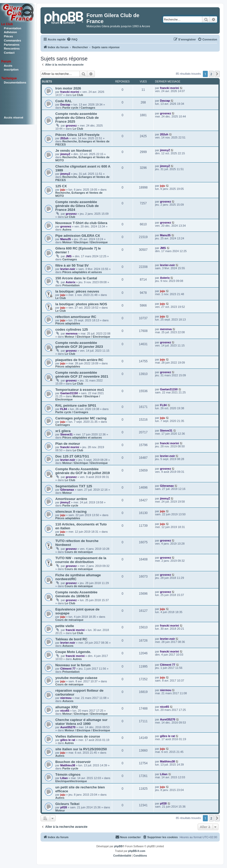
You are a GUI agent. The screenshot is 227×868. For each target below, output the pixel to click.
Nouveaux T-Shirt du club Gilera (81, 223)
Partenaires (12, 45)
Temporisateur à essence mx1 (80, 390)
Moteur (67, 493)
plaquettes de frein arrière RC (79, 360)
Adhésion (10, 32)
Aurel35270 (68, 727)
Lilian (64, 778)
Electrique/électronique (71, 781)
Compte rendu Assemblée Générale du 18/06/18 (76, 594)
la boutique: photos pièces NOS (81, 304)
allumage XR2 (67, 707)
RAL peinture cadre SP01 (76, 405)
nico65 (65, 711)
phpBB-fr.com (137, 851)
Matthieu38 (68, 765)
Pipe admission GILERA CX (78, 236)
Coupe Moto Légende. (73, 652)
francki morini (70, 92)
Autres (67, 230)
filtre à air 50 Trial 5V (72, 265)
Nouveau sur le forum (73, 665)
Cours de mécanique (79, 552)
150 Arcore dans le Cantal (76, 278)
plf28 (64, 807)
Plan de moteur (68, 444)
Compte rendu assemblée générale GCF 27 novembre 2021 (82, 374)
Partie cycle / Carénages (79, 108)
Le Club (78, 95)
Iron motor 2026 (68, 88)
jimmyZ (65, 154)
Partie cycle (70, 505)
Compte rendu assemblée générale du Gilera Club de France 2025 (77, 118)
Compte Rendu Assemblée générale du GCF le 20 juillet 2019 (83, 471)
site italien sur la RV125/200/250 (81, 749)
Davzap (65, 105)
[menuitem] (72, 39)
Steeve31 (66, 434)
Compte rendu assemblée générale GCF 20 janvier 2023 (79, 345)
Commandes (12, 40)
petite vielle (65, 626)
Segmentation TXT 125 (74, 486)
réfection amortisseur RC (76, 317)
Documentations (15, 82)
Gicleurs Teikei (67, 804)
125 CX (61, 186)
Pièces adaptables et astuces (82, 272)
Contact (9, 53)
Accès (8, 66)
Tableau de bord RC (71, 639)
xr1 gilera (63, 431)
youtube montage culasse (76, 678)
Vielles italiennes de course (78, 736)
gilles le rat (68, 740)
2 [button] (211, 74)
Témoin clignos (68, 775)
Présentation (13, 28)
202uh (64, 138)
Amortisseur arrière (71, 499)
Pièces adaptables (68, 323)
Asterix (71, 282)
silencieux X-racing (71, 512)
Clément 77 (68, 669)
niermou (66, 698)
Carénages (70, 259)
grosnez (71, 126)
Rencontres (12, 48)
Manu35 (66, 239)
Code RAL (64, 101)
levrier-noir (68, 269)
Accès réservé (14, 117)
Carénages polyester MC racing (81, 418)
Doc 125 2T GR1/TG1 (72, 456)
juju (63, 190)
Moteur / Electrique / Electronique (85, 242)
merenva (72, 334)
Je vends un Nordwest (74, 151)
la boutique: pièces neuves (77, 291)
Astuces (68, 646)
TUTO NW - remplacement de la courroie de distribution (81, 560)
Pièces (8, 36)
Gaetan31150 (69, 393)
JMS (69, 256)
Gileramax (67, 490)
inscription (11, 70)
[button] (217, 74)
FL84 (64, 409)
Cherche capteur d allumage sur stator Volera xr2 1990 (81, 722)
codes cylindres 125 (72, 329)
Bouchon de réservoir (73, 762)
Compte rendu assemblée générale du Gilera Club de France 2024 (77, 206)
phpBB (118, 846)
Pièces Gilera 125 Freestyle (77, 135)
